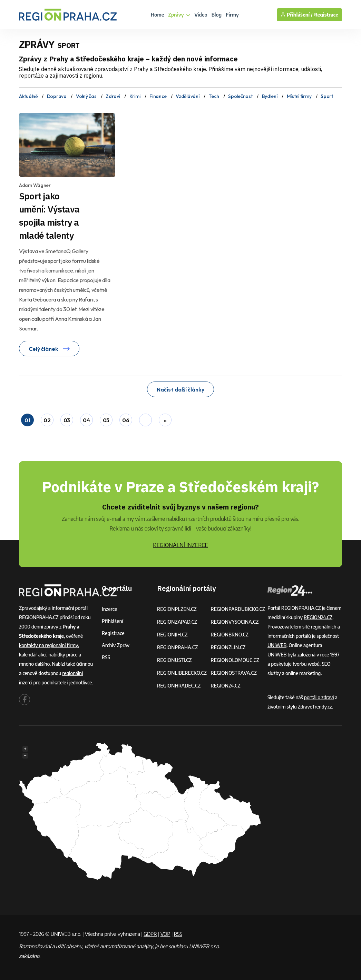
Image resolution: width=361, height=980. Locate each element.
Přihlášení (113, 621)
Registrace (326, 15)
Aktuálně (28, 96)
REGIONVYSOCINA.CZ (235, 622)
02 (47, 420)
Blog (217, 15)
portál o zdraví (319, 697)
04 (86, 420)
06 (126, 420)
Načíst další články (180, 389)
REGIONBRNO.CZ (230, 635)
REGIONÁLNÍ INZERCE (180, 545)
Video (201, 15)
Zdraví (113, 96)
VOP (165, 934)
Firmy (232, 15)
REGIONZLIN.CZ (228, 647)
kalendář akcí (33, 655)
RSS (106, 657)
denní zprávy (45, 627)
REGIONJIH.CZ (172, 635)
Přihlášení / (297, 15)
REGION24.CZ (225, 686)
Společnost (240, 96)
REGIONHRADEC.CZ (179, 686)
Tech (214, 96)
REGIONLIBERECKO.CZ (182, 673)
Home (158, 15)
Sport (327, 96)
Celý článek (49, 349)
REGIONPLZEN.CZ (177, 609)
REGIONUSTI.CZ (174, 660)
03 (67, 420)
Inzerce (109, 609)
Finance (158, 96)
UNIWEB (277, 645)
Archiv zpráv (116, 645)
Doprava (57, 96)
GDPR (150, 934)
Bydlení (270, 96)
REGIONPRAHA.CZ (177, 647)
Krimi (135, 96)
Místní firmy (299, 96)
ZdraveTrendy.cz (315, 707)
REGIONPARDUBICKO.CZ (238, 609)
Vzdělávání (187, 96)
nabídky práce (63, 655)
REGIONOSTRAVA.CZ (233, 673)
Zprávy (179, 15)
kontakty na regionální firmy (48, 645)
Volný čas (86, 96)
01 (27, 420)
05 (106, 420)
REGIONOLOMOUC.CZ (235, 660)
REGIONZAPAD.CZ (177, 622)
